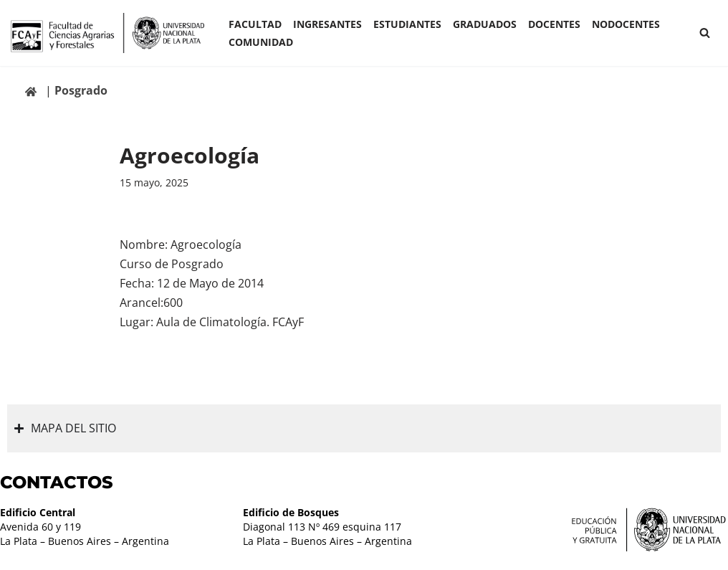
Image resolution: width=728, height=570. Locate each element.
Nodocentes (626, 24)
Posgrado (81, 90)
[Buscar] (705, 33)
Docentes (554, 24)
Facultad (255, 24)
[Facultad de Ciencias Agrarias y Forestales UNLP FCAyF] (107, 33)
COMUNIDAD (261, 42)
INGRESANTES (327, 24)
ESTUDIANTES (407, 24)
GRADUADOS (485, 24)
